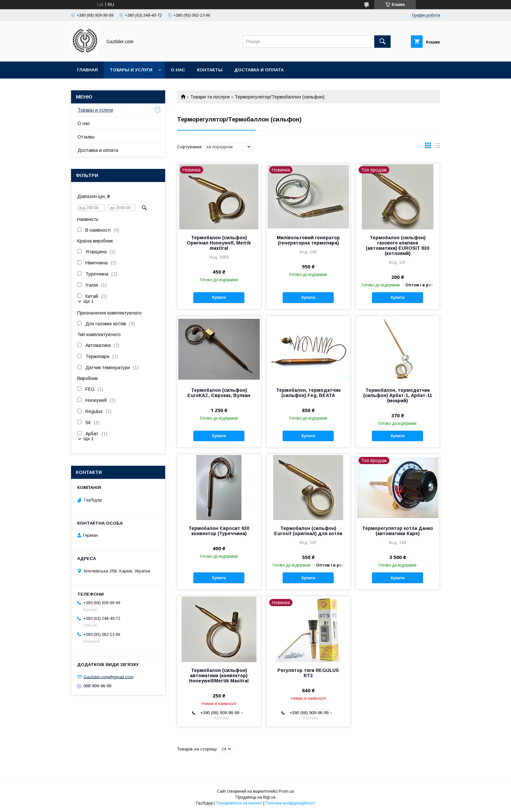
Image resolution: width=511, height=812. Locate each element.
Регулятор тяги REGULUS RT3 (308, 673)
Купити (219, 298)
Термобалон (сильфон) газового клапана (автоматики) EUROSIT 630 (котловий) (397, 245)
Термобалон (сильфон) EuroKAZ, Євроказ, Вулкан (219, 393)
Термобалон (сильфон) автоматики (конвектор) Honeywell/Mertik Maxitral (219, 676)
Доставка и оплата (259, 70)
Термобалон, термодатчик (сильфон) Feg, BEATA (308, 393)
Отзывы (86, 137)
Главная (87, 70)
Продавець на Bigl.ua (255, 797)
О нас (178, 70)
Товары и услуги (131, 70)
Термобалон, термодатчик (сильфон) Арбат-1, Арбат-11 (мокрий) (398, 395)
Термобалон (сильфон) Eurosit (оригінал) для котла (308, 531)
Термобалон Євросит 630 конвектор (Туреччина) (219, 531)
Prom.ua (286, 791)
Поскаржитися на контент (239, 803)
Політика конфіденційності (290, 803)
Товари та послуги (210, 97)
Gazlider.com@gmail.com (108, 677)
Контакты (210, 70)
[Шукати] (382, 42)
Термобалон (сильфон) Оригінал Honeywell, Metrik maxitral (219, 243)
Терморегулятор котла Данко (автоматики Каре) (398, 531)
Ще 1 (88, 301)
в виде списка (437, 147)
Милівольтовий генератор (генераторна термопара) (308, 240)
